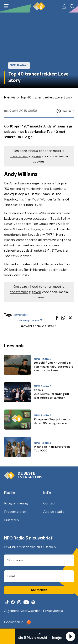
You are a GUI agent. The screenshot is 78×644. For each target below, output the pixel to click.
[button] (70, 636)
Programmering (16, 503)
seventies (21, 315)
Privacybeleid (53, 611)
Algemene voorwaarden (22, 611)
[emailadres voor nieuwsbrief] (39, 576)
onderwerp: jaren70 (28, 320)
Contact (49, 503)
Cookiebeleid (14, 622)
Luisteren (11, 520)
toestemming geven (26, 156)
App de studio (54, 512)
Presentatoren (15, 512)
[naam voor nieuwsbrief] (39, 560)
